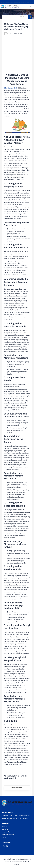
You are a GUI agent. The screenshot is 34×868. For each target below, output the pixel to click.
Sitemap (4, 837)
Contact (4, 827)
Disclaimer (5, 829)
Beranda (6, 17)
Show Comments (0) (17, 788)
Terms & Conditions (8, 835)
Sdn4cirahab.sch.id (10, 88)
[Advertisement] (17, 54)
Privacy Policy (6, 832)
